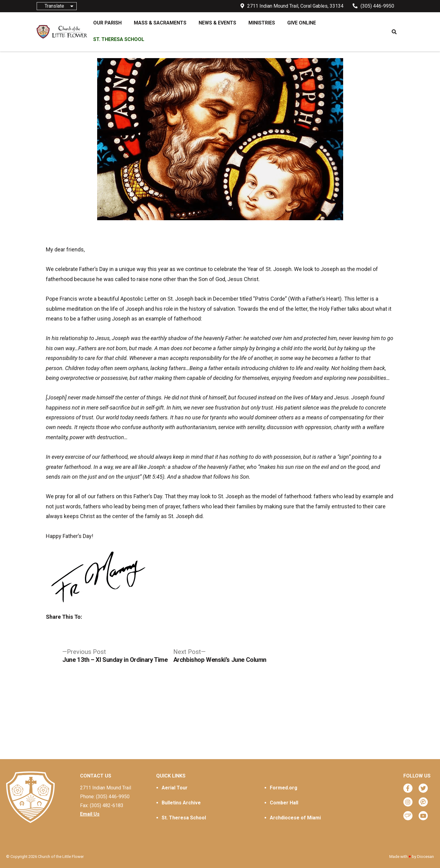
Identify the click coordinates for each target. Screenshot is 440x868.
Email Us (90, 814)
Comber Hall (284, 803)
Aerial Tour (175, 788)
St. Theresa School (184, 818)
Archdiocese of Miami (295, 818)
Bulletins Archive (181, 803)
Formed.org (284, 788)
